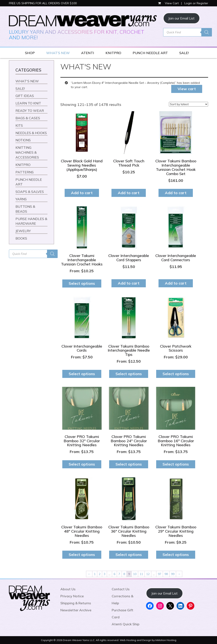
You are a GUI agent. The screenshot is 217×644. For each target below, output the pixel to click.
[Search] (207, 32)
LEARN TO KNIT (28, 103)
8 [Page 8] (124, 574)
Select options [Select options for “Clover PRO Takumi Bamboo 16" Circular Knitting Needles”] (176, 464)
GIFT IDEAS (25, 96)
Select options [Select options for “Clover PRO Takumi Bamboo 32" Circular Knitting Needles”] (82, 464)
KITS (19, 125)
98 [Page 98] (166, 574)
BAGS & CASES (28, 118)
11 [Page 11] (141, 574)
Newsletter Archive (76, 610)
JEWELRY (23, 231)
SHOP (30, 53)
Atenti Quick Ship (126, 624)
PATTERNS (25, 172)
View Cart (169, 3)
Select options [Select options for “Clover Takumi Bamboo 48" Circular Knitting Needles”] (82, 555)
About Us (68, 589)
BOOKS (21, 238)
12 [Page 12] (148, 574)
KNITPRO (113, 53)
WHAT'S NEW (27, 81)
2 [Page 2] (100, 574)
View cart (187, 89)
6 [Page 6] (114, 574)
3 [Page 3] (104, 574)
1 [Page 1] (95, 574)
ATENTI (88, 53)
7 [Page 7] (119, 574)
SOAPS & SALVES (30, 192)
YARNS (21, 199)
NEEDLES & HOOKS (31, 133)
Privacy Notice (72, 596)
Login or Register (196, 3)
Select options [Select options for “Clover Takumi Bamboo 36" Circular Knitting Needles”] (129, 555)
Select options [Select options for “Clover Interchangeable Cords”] (82, 374)
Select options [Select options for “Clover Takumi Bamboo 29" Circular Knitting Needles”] (176, 555)
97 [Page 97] (160, 574)
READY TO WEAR (30, 111)
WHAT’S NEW (58, 53)
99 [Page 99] (173, 574)
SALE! (184, 53)
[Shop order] (188, 104)
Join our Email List (181, 18)
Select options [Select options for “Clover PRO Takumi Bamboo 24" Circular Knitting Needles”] (129, 464)
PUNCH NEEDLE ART (150, 53)
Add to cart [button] (82, 193)
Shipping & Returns (76, 603)
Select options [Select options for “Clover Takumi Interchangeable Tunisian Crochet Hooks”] (82, 283)
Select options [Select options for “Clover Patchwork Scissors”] (176, 374)
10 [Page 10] (135, 574)
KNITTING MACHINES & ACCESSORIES (27, 152)
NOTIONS (23, 140)
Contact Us (121, 589)
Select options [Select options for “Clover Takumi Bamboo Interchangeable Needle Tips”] (129, 374)
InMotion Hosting (166, 640)
